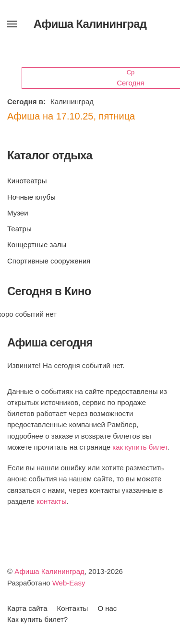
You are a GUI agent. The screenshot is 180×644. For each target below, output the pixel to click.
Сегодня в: (26, 101)
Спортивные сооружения (49, 261)
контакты (52, 501)
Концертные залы (37, 244)
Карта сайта (27, 608)
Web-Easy (69, 583)
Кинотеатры (27, 181)
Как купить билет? (37, 619)
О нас (107, 608)
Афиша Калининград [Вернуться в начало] (90, 24)
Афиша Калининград (49, 571)
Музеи (18, 213)
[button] (12, 24)
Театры (19, 229)
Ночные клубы (31, 197)
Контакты (73, 608)
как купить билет (140, 447)
